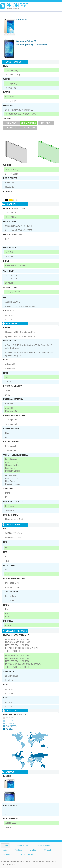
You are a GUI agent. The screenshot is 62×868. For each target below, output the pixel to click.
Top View (46, 123)
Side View (11, 123)
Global (5, 846)
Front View (28, 128)
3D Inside (12, 128)
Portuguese (8, 854)
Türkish (19, 850)
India (5, 850)
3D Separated (29, 123)
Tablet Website (27, 854)
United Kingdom (44, 846)
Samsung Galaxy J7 (26, 41)
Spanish (48, 850)
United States (22, 846)
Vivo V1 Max (23, 19)
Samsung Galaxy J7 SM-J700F (32, 44)
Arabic (33, 850)
